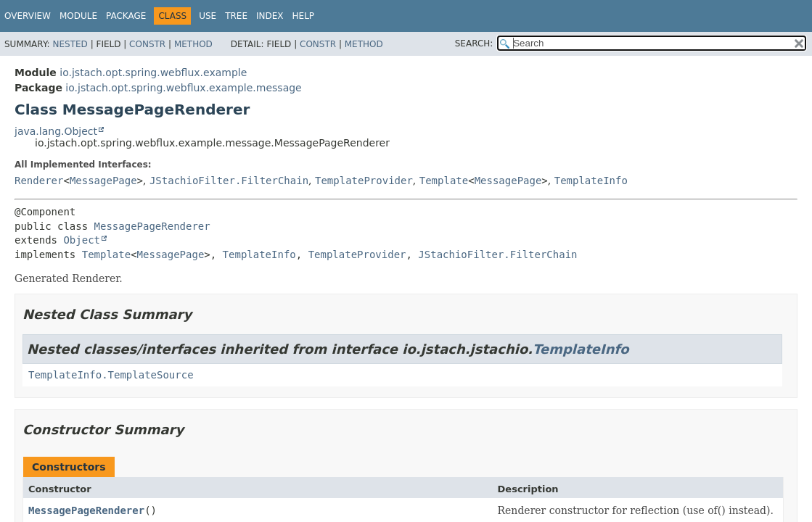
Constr (147, 44)
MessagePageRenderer (152, 226)
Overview (28, 16)
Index (270, 16)
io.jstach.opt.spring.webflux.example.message (183, 88)
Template (444, 181)
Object (82, 240)
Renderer (39, 181)
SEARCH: (474, 43)
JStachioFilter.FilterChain (229, 181)
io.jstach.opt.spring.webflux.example (153, 72)
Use (208, 16)
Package (126, 16)
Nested (70, 44)
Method (193, 44)
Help (304, 16)
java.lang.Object (56, 131)
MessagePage (103, 181)
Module (78, 16)
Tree (236, 16)
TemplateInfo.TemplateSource (111, 375)
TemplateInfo (591, 181)
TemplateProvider (364, 181)
